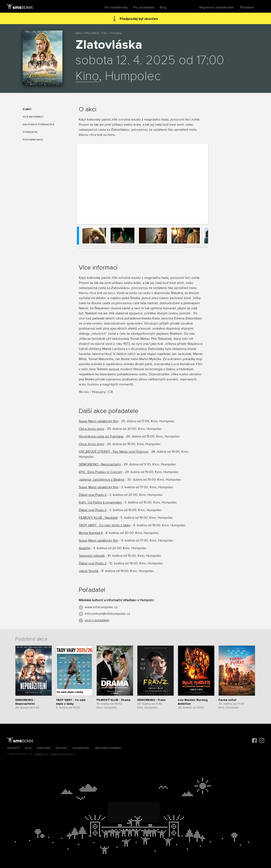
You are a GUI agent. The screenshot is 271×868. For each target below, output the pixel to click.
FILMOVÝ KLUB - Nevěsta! (98, 518)
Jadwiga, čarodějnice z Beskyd (102, 480)
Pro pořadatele (144, 7)
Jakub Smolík (89, 571)
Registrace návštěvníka (216, 7)
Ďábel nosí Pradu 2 (93, 495)
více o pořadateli (97, 620)
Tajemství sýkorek (92, 556)
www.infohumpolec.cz (101, 607)
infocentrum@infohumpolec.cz (107, 614)
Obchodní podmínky (108, 748)
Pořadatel (30, 132)
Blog (163, 7)
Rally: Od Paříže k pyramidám (100, 502)
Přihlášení (247, 7)
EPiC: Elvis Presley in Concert (100, 472)
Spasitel (85, 548)
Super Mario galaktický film (99, 421)
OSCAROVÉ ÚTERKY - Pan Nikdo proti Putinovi (114, 452)
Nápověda (44, 748)
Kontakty (14, 748)
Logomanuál (81, 748)
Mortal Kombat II (91, 533)
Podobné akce (33, 140)
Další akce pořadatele (39, 124)
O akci (27, 109)
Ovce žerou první (91, 429)
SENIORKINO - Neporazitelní (100, 464)
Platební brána (59, 754)
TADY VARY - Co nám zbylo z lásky (105, 525)
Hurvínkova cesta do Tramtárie (101, 436)
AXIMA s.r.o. (42, 754)
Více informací (33, 117)
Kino (87, 76)
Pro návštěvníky (116, 7)
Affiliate (61, 748)
